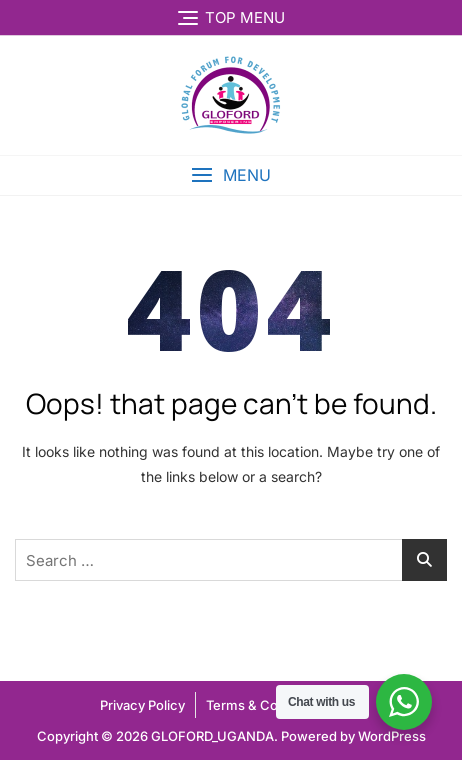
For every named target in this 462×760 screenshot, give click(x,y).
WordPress (392, 736)
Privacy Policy (142, 705)
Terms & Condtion (261, 705)
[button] (231, 175)
